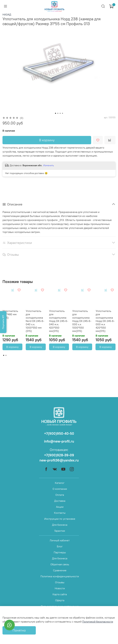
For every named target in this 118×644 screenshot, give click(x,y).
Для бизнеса (60, 525)
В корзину (12, 347)
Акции (60, 507)
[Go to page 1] (4, 355)
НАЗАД (7, 14)
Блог (60, 546)
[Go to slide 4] (62, 113)
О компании (60, 489)
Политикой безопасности (98, 622)
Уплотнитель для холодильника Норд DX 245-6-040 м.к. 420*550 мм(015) (59, 321)
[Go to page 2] (6, 355)
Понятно (19, 630)
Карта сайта (60, 594)
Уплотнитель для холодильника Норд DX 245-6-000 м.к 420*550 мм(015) (105, 321)
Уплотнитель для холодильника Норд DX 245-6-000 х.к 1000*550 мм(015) (82, 321)
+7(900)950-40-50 (59, 433)
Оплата (60, 495)
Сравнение (60, 570)
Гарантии (60, 531)
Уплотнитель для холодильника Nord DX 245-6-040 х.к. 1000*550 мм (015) (35, 321)
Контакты (60, 513)
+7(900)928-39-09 (59, 455)
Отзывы (60, 582)
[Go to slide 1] (56, 113)
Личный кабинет (60, 540)
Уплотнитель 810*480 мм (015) (10, 314)
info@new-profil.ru (59, 441)
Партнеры (60, 552)
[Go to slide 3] (60, 113)
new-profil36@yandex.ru (59, 460)
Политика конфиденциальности (60, 576)
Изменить (49, 165)
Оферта (60, 600)
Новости (60, 588)
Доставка (60, 501)
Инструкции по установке (60, 519)
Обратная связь (60, 564)
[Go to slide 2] (58, 113)
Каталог (60, 483)
